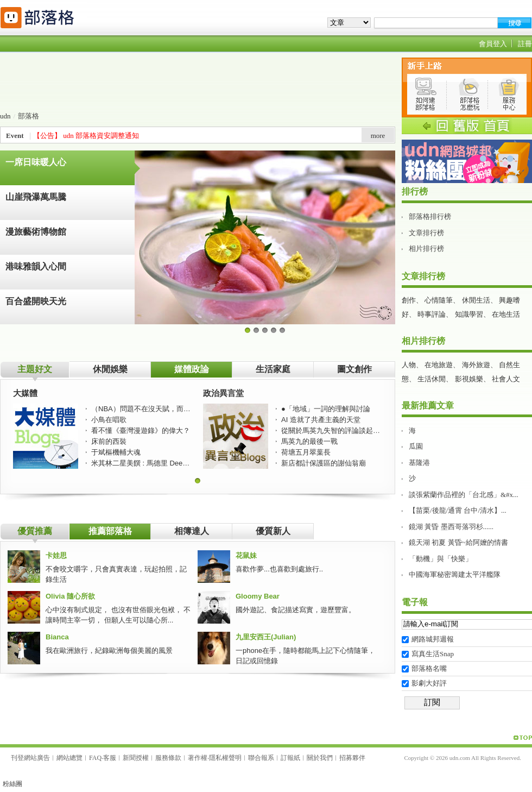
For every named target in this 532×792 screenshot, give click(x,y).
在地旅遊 (439, 365)
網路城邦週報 (433, 639)
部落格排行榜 (430, 216)
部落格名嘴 (429, 668)
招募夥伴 (352, 758)
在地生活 (506, 314)
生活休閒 (432, 379)
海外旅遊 (476, 365)
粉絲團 (12, 784)
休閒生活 (476, 300)
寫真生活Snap (433, 654)
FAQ (95, 758)
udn (5, 116)
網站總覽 (69, 758)
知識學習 (469, 314)
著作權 (198, 758)
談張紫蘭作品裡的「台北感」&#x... (464, 495)
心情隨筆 (439, 300)
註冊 (525, 44)
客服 (110, 758)
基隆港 (419, 463)
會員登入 (493, 44)
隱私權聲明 (225, 758)
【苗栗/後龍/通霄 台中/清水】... (458, 510)
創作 (409, 300)
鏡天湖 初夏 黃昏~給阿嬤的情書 (458, 542)
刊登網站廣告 (30, 758)
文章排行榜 (426, 233)
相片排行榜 (426, 249)
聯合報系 (261, 758)
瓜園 (416, 446)
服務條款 (168, 758)
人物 (409, 365)
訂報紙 (290, 758)
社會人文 (506, 379)
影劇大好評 (429, 683)
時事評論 (432, 314)
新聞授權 (136, 758)
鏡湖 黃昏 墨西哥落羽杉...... (451, 527)
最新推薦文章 (428, 406)
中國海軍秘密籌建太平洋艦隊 (455, 574)
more (378, 136)
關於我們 (320, 758)
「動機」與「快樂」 (441, 559)
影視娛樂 (469, 379)
